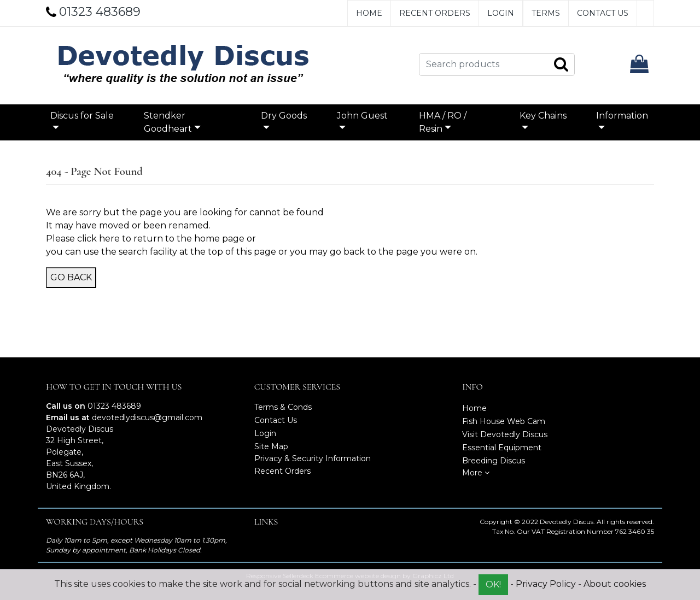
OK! (493, 584)
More (476, 473)
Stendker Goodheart (168, 122)
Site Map (271, 446)
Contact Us (603, 13)
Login (501, 13)
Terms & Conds (283, 407)
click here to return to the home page (161, 239)
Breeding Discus (494, 461)
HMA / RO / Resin (443, 122)
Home (369, 13)
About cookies (615, 584)
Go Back (71, 277)
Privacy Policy (546, 584)
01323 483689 (114, 406)
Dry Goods (284, 116)
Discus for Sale (82, 116)
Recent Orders (435, 13)
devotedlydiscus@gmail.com (147, 417)
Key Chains (543, 116)
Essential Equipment (502, 448)
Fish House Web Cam (504, 421)
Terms (546, 13)
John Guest (362, 116)
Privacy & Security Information (313, 458)
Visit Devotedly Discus (505, 434)
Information (622, 116)
